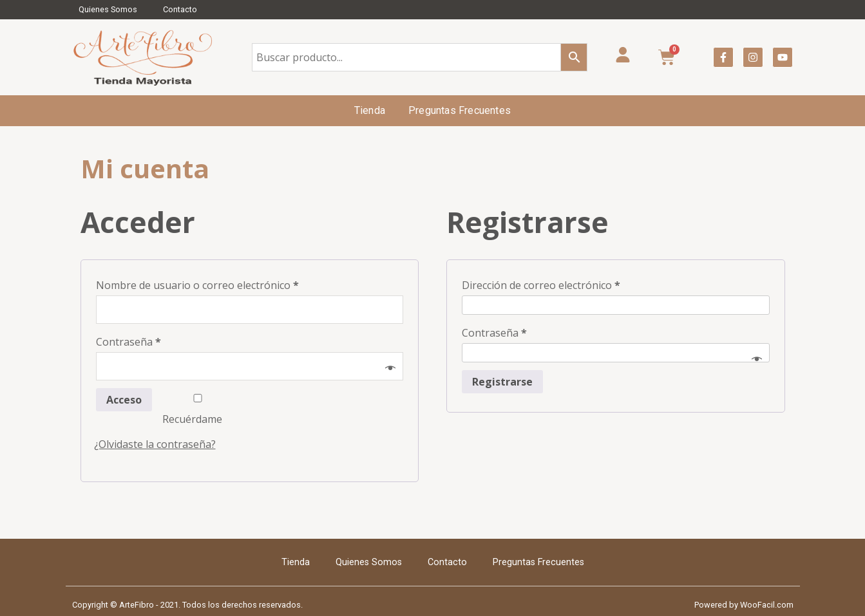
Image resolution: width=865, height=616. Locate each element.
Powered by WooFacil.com (744, 605)
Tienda (370, 110)
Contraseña (128, 342)
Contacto (180, 9)
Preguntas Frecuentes (460, 110)
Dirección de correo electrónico (541, 285)
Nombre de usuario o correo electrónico (197, 285)
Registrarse (502, 382)
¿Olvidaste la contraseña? (155, 444)
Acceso (124, 400)
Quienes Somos (108, 9)
